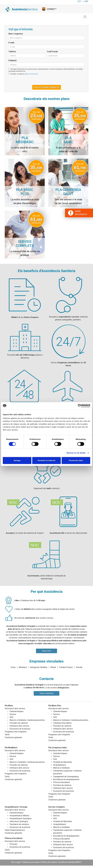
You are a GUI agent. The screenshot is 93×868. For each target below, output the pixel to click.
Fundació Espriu (66, 667)
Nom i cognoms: (16, 34)
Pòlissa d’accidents (62, 782)
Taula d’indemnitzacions (15, 830)
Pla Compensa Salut (57, 748)
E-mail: (12, 43)
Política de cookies (49, 862)
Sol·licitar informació (47, 87)
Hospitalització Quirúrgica (20, 818)
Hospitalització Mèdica (19, 816)
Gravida (79, 667)
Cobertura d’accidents (62, 723)
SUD (11, 717)
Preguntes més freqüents (16, 732)
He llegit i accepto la (23, 74)
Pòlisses (13, 844)
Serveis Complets (57, 807)
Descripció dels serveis (58, 810)
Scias (13, 667)
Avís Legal (16, 862)
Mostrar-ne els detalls (76, 453)
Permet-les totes (76, 460)
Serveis (13, 714)
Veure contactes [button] (46, 693)
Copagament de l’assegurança (66, 777)
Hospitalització (60, 765)
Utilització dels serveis (19, 726)
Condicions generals (13, 737)
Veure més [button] (46, 651)
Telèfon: (12, 52)
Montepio (23, 667)
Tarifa (7, 735)
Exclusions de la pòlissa (20, 729)
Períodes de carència (19, 723)
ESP (79, 1)
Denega (17, 460)
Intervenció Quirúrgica (19, 821)
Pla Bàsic (9, 706)
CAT (86, 1)
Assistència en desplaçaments (66, 779)
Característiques (17, 711)
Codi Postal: (52, 52)
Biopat (53, 667)
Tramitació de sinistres (19, 824)
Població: (13, 60)
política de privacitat (31, 74)
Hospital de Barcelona (62, 762)
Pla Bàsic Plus (55, 706)
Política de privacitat (30, 862)
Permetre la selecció (46, 460)
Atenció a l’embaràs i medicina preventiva (27, 720)
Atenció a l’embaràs (61, 768)
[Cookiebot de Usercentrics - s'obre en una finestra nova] (80, 406)
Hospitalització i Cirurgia (16, 807)
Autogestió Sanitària (39, 667)
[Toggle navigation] (85, 17)
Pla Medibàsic (11, 748)
